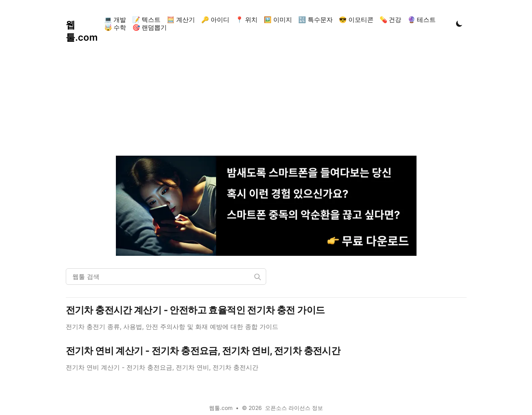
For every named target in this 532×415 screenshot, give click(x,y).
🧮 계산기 (181, 20)
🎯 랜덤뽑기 (150, 27)
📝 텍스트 (146, 20)
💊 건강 (391, 20)
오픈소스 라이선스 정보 (294, 408)
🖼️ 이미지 (278, 20)
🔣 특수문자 (316, 20)
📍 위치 (247, 20)
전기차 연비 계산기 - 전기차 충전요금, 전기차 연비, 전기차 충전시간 (203, 351)
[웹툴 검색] (166, 277)
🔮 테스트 (422, 20)
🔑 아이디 (215, 20)
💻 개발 (115, 20)
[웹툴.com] (84, 23)
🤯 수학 (115, 27)
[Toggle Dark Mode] (459, 23)
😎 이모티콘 (356, 20)
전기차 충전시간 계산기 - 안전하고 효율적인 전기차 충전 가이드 (195, 310)
